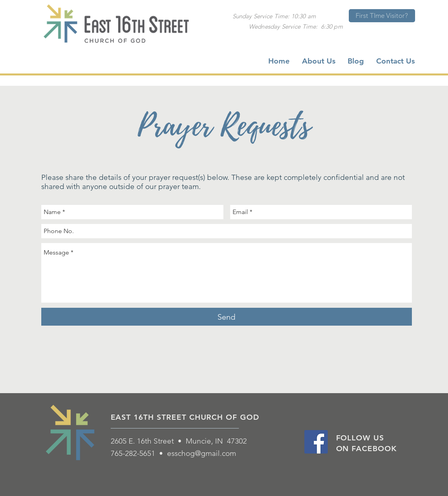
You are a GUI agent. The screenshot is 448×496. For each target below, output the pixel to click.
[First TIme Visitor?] (382, 16)
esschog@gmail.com (202, 453)
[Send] (227, 317)
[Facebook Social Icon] (316, 442)
